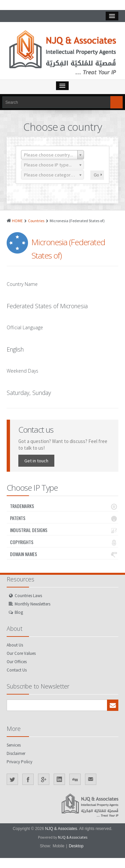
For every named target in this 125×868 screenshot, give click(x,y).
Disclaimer (16, 753)
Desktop (76, 846)
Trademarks (64, 506)
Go (98, 175)
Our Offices (17, 662)
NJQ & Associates (61, 829)
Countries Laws (28, 596)
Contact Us (17, 670)
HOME (17, 221)
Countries (36, 221)
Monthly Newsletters (32, 604)
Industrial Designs (64, 530)
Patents (64, 518)
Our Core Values (21, 653)
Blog (19, 612)
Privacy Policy (19, 762)
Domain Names (64, 554)
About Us (15, 645)
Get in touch (36, 461)
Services (14, 745)
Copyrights (64, 542)
